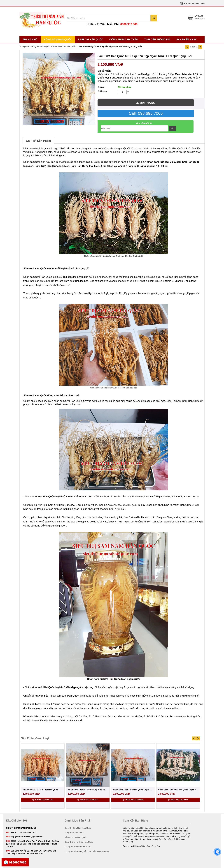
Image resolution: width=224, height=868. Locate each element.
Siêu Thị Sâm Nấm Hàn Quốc (78, 828)
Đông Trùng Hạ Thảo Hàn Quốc (79, 842)
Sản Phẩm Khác (187, 40)
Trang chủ (24, 46)
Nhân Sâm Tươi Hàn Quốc (64, 46)
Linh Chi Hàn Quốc (91, 40)
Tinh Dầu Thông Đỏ (157, 40)
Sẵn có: (102, 87)
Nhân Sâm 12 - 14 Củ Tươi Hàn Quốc (40, 790)
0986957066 (18, 862)
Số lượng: (103, 91)
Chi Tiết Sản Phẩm (38, 141)
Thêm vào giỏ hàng (43, 800)
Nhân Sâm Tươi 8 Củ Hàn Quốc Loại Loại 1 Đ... (178, 790)
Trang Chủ (30, 40)
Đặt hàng (146, 103)
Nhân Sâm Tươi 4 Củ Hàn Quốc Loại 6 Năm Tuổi (133, 790)
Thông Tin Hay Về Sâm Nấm (77, 847)
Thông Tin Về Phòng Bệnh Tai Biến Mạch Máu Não (87, 851)
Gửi (172, 129)
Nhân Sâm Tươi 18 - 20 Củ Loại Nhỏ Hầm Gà (88, 790)
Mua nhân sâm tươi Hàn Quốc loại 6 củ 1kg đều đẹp (113, 388)
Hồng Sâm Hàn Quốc (58, 40)
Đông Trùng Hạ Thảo (124, 40)
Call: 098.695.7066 (146, 113)
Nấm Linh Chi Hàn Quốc (76, 837)
